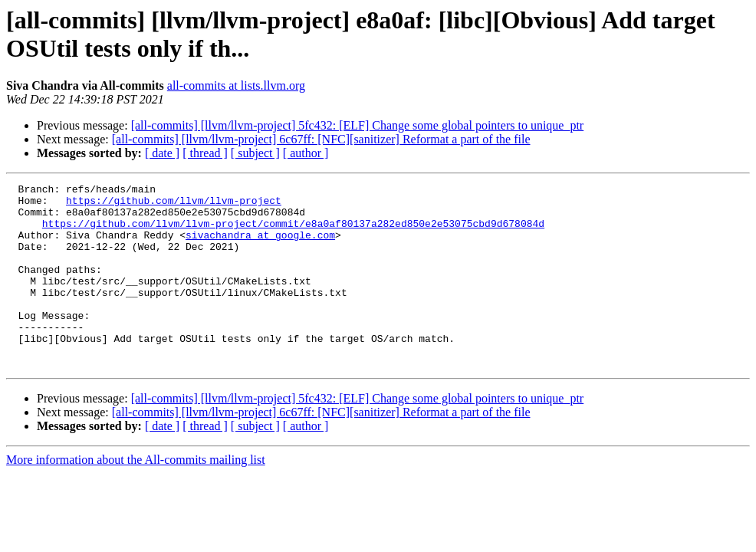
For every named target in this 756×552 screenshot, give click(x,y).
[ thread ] (205, 153)
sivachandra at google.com (260, 246)
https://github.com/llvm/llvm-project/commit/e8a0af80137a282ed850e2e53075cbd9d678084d (293, 232)
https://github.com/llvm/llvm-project (174, 205)
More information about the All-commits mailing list (136, 496)
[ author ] (306, 153)
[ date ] (162, 153)
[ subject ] (255, 153)
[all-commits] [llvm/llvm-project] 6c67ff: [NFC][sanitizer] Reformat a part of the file (321, 139)
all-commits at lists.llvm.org (236, 85)
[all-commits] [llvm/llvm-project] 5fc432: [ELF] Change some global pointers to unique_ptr (358, 125)
